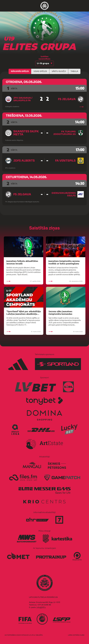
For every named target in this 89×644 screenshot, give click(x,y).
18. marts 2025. (66, 332)
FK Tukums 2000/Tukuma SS (65, 133)
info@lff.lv (41, 607)
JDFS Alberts (24, 161)
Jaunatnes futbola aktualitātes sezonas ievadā (22, 262)
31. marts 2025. (24, 332)
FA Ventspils (65, 161)
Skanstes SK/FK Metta (26, 133)
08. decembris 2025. (66, 281)
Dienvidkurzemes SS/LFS (64, 194)
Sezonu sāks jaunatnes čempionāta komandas (60, 313)
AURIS (82, 635)
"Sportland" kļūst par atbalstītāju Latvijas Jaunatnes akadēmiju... (24, 313)
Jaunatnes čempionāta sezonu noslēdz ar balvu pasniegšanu (64, 262)
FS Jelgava (67, 99)
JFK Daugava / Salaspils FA (23, 99)
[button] (44, 63)
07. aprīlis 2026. (24, 281)
